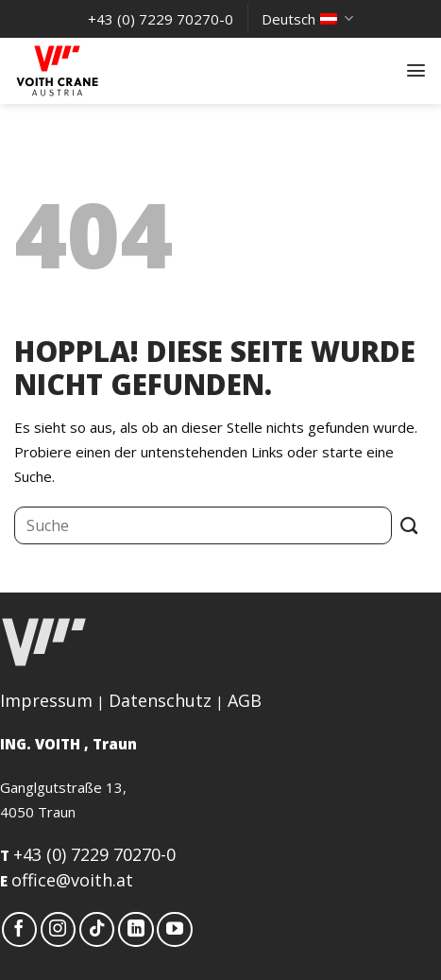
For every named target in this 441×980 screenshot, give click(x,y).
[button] (416, 70)
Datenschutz (160, 700)
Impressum (46, 700)
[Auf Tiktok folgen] (97, 930)
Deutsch (307, 19)
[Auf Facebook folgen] (20, 930)
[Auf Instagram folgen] (59, 930)
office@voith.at (72, 880)
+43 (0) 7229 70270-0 (94, 854)
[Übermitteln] (410, 525)
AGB (245, 700)
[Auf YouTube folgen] (175, 930)
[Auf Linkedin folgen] (136, 930)
